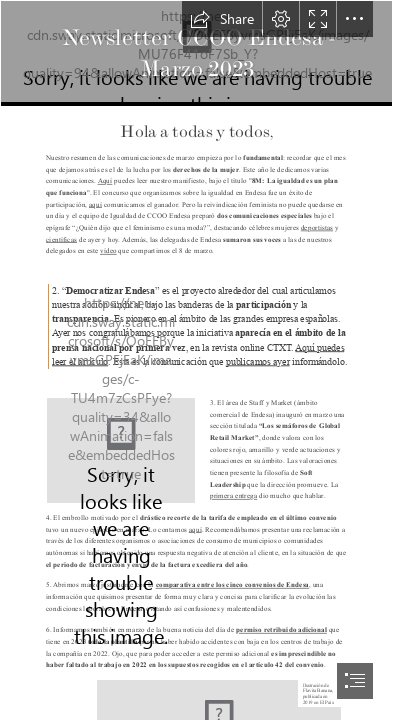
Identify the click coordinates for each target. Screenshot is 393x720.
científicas (61, 239)
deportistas (317, 227)
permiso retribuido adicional (282, 629)
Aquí (105, 181)
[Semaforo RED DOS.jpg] (121, 450)
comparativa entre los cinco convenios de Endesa (233, 585)
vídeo (108, 251)
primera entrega (233, 496)
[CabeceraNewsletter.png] (196, 53)
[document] (196, 360)
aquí (95, 204)
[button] (222, 19)
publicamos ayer (258, 361)
